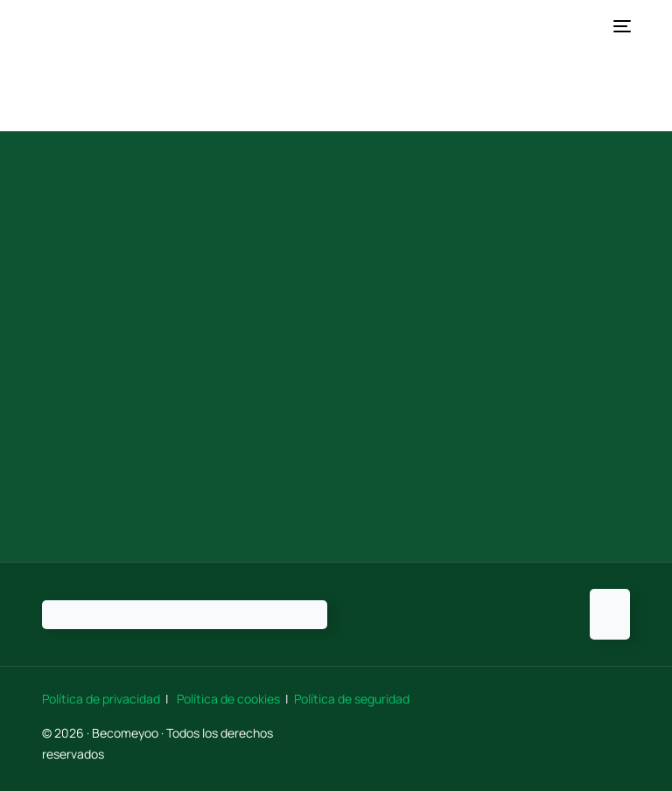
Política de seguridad (352, 699)
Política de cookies (228, 699)
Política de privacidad (102, 699)
